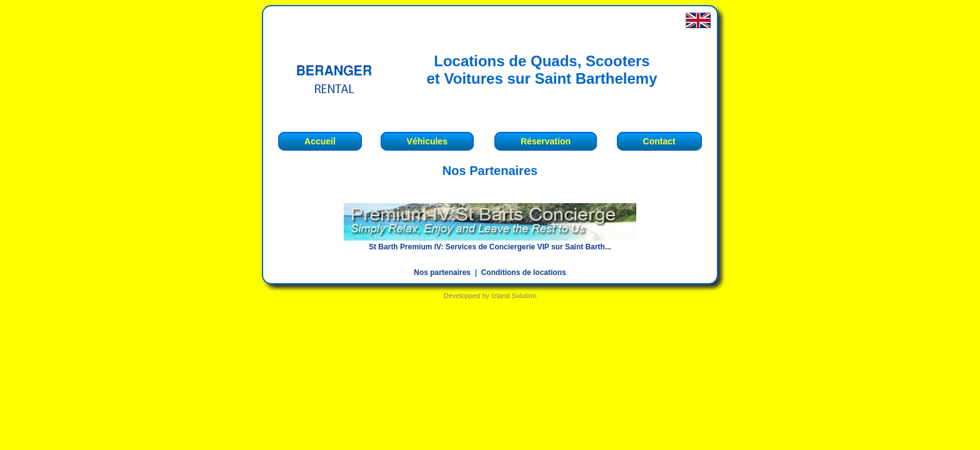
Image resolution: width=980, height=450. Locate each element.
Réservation (546, 141)
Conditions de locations (524, 272)
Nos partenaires (442, 272)
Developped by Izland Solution (490, 296)
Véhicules (427, 141)
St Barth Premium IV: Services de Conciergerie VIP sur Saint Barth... (490, 247)
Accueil (320, 141)
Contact (659, 141)
